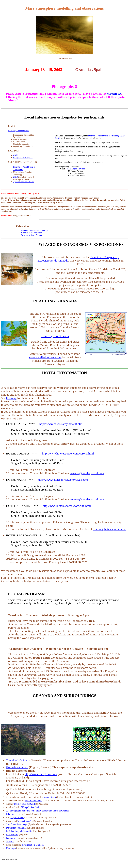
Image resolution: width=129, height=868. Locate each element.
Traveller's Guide (16, 760)
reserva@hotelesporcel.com (87, 473)
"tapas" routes (17, 818)
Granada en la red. (17, 767)
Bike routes (11, 814)
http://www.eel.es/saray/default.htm (61, 424)
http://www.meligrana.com (41, 774)
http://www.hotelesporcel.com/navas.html (63, 480)
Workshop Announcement (19, 131)
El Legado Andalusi (30, 807)
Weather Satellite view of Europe (35, 230)
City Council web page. (17, 824)
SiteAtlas (10, 841)
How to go (11, 848)
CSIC (15, 177)
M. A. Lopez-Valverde (76, 169)
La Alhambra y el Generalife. (19, 831)
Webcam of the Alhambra (31, 233)
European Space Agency (23, 158)
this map (11, 398)
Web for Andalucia (34, 800)
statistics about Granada (33, 845)
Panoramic (11, 838)
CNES (16, 155)
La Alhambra (12, 835)
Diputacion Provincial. (16, 828)
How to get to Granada (55, 336)
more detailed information (45, 357)
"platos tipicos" (24, 821)
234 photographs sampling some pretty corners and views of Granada (37, 811)
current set (114, 94)
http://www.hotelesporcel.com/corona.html (68, 453)
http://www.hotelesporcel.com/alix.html (67, 506)
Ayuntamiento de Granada (24, 182)
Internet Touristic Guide (25, 804)
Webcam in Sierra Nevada (32, 235)
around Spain (50, 797)
